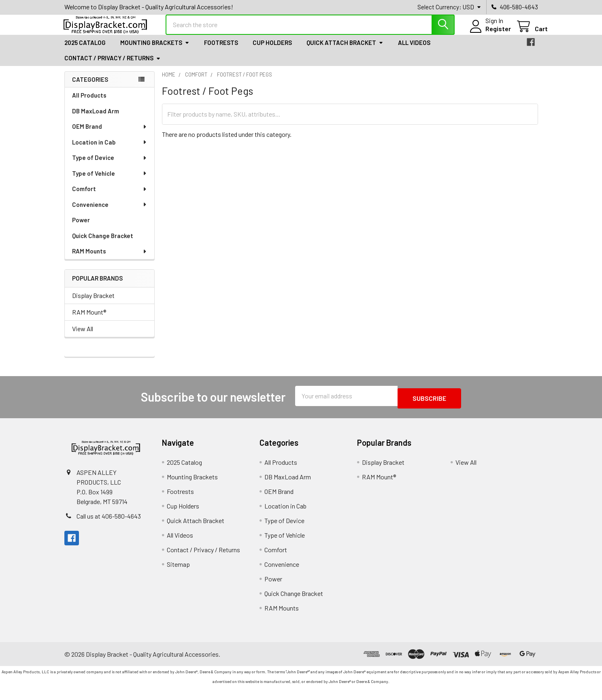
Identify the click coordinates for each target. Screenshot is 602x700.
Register (488, 33)
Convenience (110, 212)
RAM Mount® (89, 319)
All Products (89, 102)
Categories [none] (90, 87)
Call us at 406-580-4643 (109, 521)
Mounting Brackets (155, 50)
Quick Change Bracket (103, 243)
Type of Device (110, 165)
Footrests (221, 50)
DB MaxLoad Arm (96, 118)
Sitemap (178, 569)
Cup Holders (272, 50)
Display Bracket (93, 303)
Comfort (110, 196)
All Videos (414, 50)
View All (83, 336)
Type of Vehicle (110, 181)
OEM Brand (110, 134)
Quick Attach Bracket (345, 50)
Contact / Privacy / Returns (113, 65)
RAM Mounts (110, 258)
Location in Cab (110, 149)
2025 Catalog (85, 50)
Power (81, 227)
